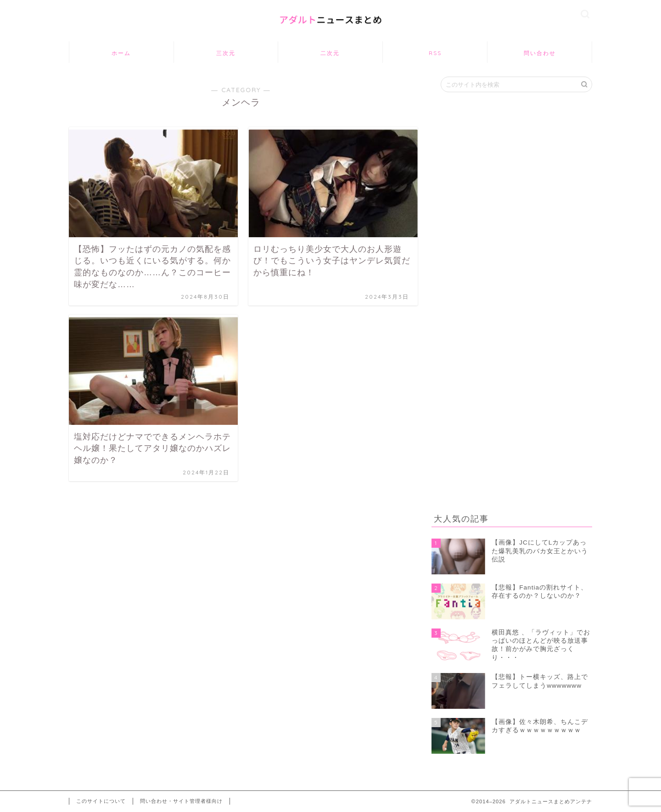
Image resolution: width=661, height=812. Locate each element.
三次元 (226, 53)
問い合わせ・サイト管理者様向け (181, 801)
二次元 (330, 53)
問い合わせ (540, 53)
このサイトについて (101, 801)
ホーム (121, 53)
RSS (435, 53)
